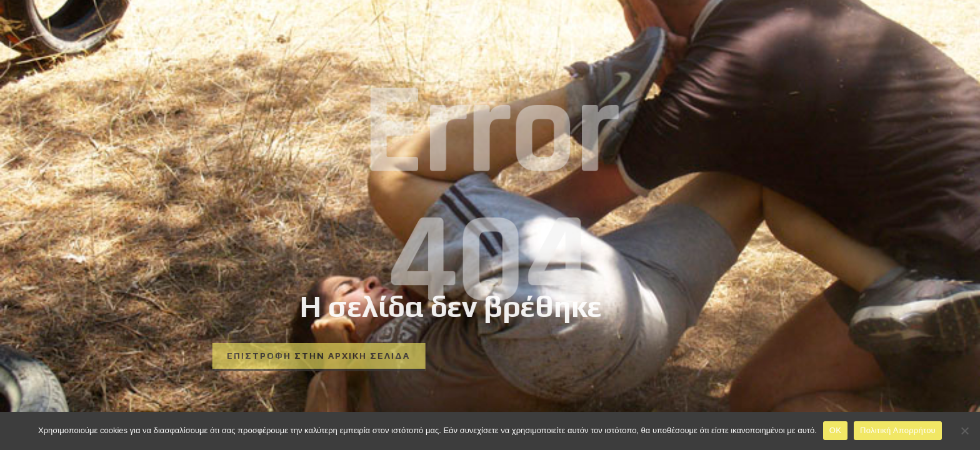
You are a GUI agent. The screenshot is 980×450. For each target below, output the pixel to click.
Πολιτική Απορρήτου (898, 430)
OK (835, 430)
